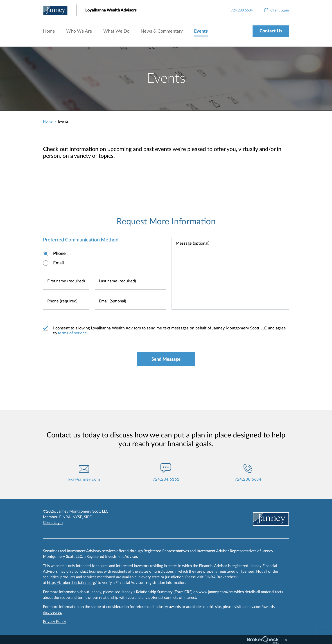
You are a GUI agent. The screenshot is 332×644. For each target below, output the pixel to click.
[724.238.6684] (242, 10)
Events (201, 31)
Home (49, 31)
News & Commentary (162, 31)
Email (59, 263)
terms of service (72, 333)
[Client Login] (276, 10)
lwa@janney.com (84, 480)
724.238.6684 (248, 480)
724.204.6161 (166, 480)
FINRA (65, 517)
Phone (59, 254)
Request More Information (166, 222)
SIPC (88, 517)
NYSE (77, 517)
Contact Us (271, 31)
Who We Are (79, 31)
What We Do (116, 31)
